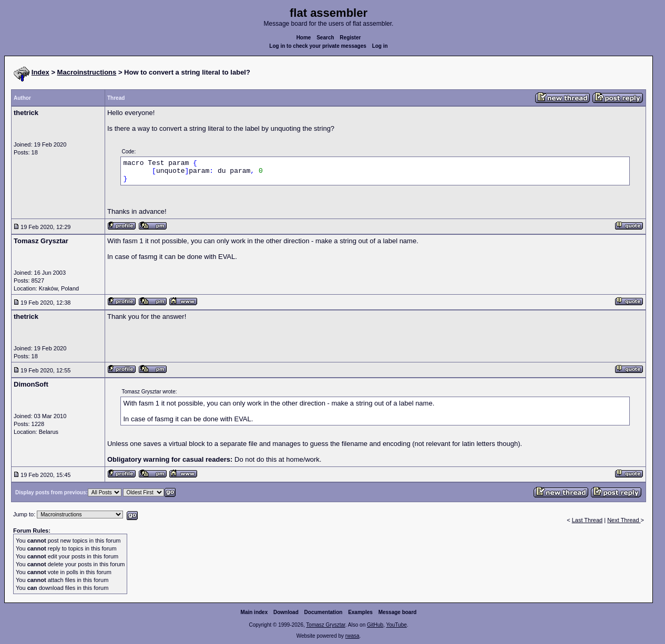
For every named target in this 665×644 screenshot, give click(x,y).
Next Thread (624, 520)
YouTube (396, 625)
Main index (254, 612)
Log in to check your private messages (318, 46)
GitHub (375, 625)
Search (325, 38)
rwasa (352, 636)
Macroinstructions (87, 72)
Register (350, 38)
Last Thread (587, 520)
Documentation (324, 612)
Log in (380, 46)
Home (304, 38)
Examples (360, 612)
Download (286, 612)
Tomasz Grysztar (325, 625)
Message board (398, 612)
